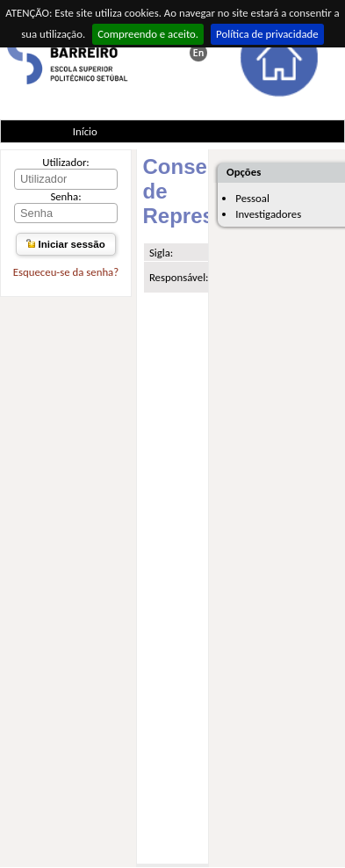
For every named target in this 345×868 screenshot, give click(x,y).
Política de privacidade (267, 34)
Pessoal (252, 198)
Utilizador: (66, 162)
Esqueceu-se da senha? (66, 272)
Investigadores (268, 214)
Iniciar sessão (65, 244)
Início (85, 131)
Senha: (65, 196)
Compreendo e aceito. (148, 34)
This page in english (198, 53)
